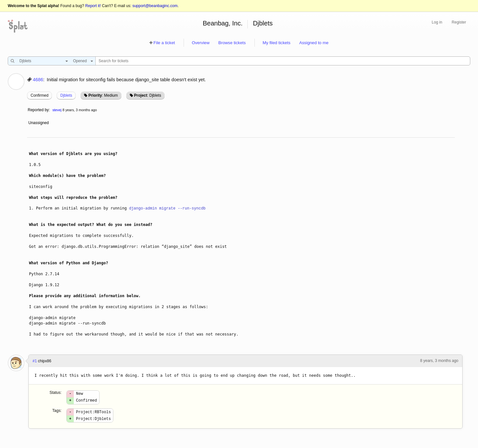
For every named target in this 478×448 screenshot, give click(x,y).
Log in (437, 22)
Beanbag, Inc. (223, 23)
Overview (201, 43)
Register (459, 22)
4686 (38, 80)
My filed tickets (276, 43)
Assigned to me (314, 43)
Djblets (263, 23)
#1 (35, 361)
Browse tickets (232, 43)
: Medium (103, 95)
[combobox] (42, 61)
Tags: (57, 413)
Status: (56, 393)
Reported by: (39, 110)
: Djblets (148, 95)
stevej (57, 110)
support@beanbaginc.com (155, 6)
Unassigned (39, 123)
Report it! (93, 6)
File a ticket (164, 43)
